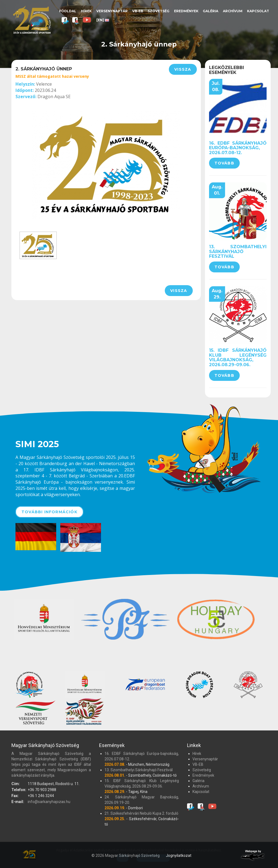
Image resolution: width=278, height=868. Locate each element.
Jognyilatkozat (179, 855)
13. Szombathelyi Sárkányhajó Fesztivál (238, 251)
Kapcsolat (258, 11)
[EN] (103, 20)
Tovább (224, 163)
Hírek (86, 11)
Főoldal (68, 11)
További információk (49, 512)
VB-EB (138, 11)
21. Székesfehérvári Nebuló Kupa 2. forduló (141, 813)
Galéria (211, 11)
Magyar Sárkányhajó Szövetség (32, 20)
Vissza (183, 69)
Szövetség (159, 11)
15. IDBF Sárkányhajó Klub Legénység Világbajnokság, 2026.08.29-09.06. (238, 357)
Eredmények (186, 11)
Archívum (233, 11)
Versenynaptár (112, 11)
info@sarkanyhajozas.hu (49, 802)
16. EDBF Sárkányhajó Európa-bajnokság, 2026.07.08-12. (238, 148)
